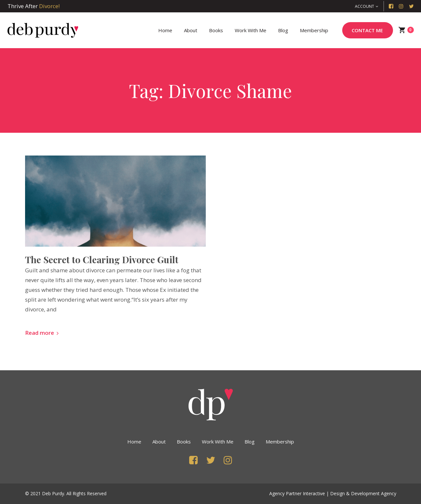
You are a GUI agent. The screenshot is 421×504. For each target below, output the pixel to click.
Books (184, 442)
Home (134, 442)
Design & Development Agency (363, 493)
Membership (280, 442)
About (159, 442)
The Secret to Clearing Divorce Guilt (102, 260)
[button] (366, 7)
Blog (250, 442)
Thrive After (34, 6)
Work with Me (218, 442)
